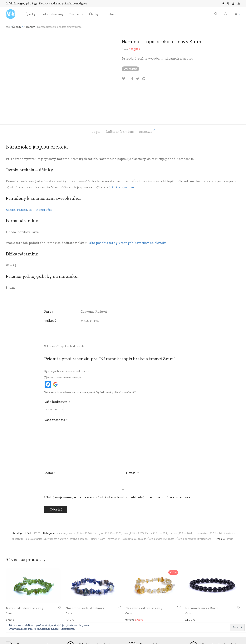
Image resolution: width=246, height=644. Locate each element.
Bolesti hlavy (97, 506)
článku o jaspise (121, 155)
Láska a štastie (33, 506)
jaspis (229, 506)
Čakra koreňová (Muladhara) (194, 506)
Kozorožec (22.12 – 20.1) (210, 500)
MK (8, 27)
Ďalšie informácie (120, 99)
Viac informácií (68, 629)
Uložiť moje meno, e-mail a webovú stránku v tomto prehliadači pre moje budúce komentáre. (117, 465)
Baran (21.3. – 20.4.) (182, 500)
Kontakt (110, 14)
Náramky (29, 27)
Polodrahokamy (52, 14)
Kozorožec (44, 177)
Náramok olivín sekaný (25, 575)
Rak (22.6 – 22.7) (134, 500)
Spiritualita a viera (55, 506)
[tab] (96, 99)
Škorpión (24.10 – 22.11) (108, 500)
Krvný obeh (113, 506)
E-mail (132, 440)
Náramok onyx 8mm (202, 575)
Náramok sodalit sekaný (85, 575)
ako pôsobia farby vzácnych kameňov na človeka (128, 210)
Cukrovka (140, 506)
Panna (22, 177)
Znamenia (76, 14)
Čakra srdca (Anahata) (161, 506)
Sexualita (127, 506)
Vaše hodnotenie (57, 369)
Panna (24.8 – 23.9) (157, 500)
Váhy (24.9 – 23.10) (80, 500)
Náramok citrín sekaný (144, 575)
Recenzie (147, 99)
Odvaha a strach (77, 506)
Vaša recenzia (56, 387)
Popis (96, 99)
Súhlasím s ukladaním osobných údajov (63, 345)
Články (94, 14)
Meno (50, 440)
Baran (11, 177)
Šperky (30, 14)
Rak (32, 177)
